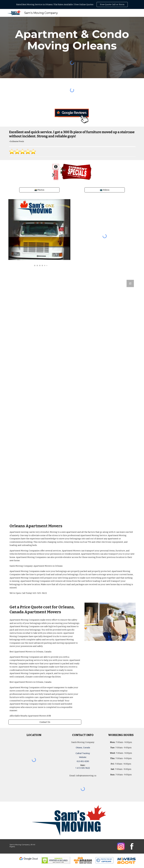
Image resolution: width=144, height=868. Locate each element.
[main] (72, 40)
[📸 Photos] (39, 190)
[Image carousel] (39, 233)
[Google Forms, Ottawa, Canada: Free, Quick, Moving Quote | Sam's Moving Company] (72, 398)
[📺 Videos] (105, 190)
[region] (72, 4)
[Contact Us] (45, 722)
